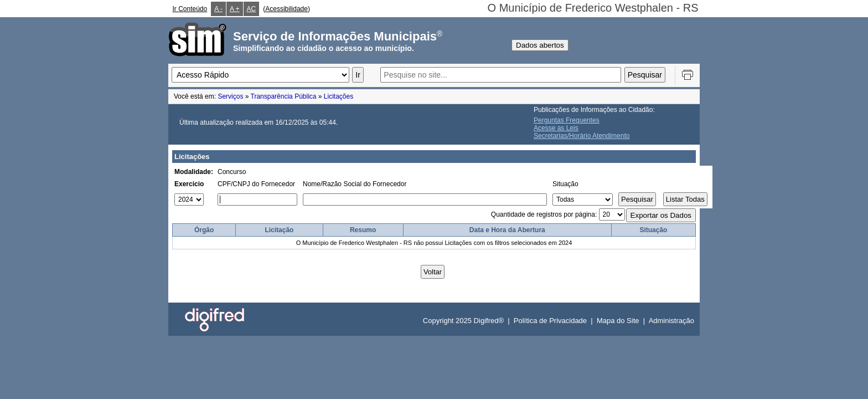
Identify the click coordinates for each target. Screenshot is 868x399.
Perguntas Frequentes (567, 120)
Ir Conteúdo (190, 9)
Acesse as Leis (556, 128)
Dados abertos (540, 45)
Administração (671, 321)
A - (218, 9)
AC (252, 9)
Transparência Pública (284, 96)
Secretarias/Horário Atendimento (582, 136)
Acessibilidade (286, 9)
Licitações (339, 96)
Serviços (230, 96)
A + (235, 9)
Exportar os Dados (661, 215)
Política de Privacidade (550, 321)
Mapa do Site (618, 321)
